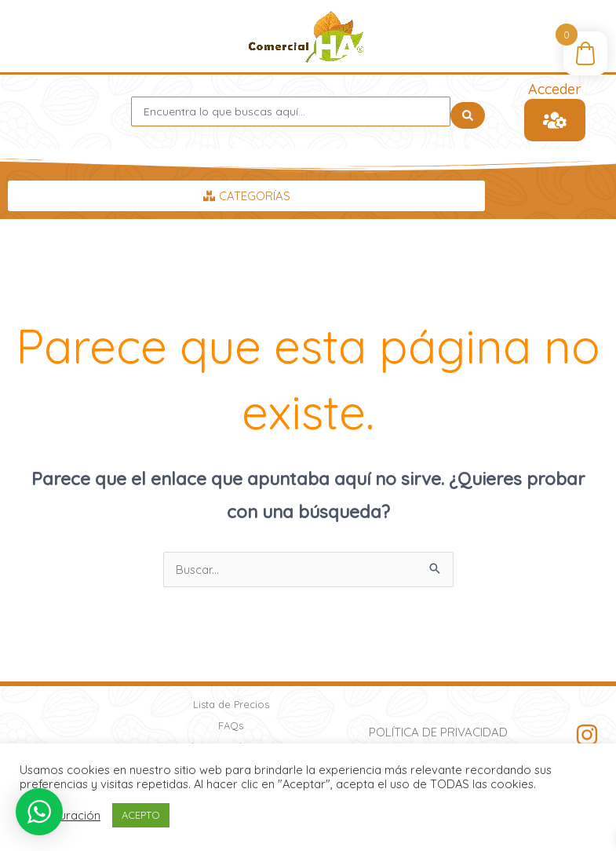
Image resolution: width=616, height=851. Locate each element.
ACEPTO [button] (141, 815)
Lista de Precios (231, 704)
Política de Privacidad (438, 732)
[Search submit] (468, 111)
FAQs (231, 725)
